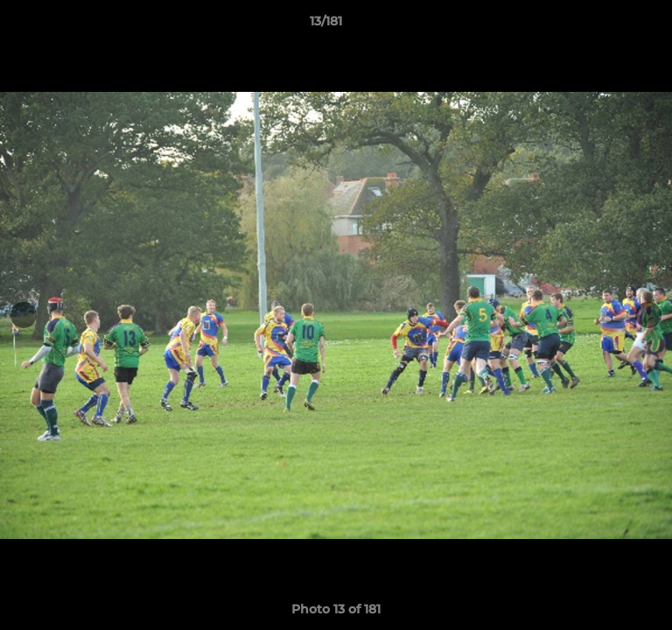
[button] (609, 25)
